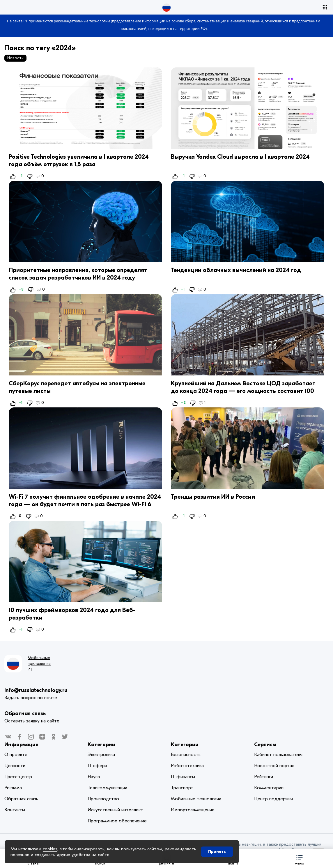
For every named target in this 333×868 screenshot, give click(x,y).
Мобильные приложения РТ (39, 664)
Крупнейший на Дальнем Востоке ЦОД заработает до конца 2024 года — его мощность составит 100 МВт (243, 391)
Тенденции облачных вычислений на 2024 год (236, 270)
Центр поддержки (273, 799)
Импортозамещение (193, 810)
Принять (217, 852)
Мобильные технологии (196, 799)
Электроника (101, 755)
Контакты (15, 810)
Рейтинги (264, 777)
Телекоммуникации (107, 788)
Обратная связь (25, 714)
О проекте (16, 755)
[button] (300, 859)
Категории (101, 745)
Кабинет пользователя (278, 755)
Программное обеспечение (117, 821)
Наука (94, 777)
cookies (50, 849)
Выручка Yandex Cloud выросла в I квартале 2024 (240, 157)
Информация (21, 745)
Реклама (13, 788)
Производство (103, 799)
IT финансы (183, 777)
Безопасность (186, 755)
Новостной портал (274, 766)
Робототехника (187, 766)
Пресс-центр (18, 777)
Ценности (15, 766)
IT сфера (97, 766)
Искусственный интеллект (115, 810)
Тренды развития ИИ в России (213, 497)
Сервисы (265, 745)
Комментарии (269, 788)
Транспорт (182, 788)
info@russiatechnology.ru (36, 690)
